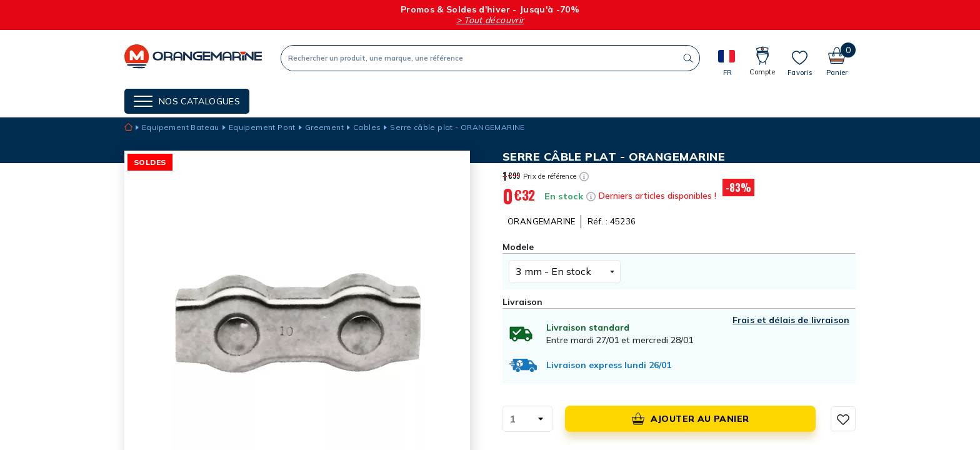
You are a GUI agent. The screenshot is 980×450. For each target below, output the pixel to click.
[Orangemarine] (193, 58)
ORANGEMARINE (542, 221)
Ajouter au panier (691, 419)
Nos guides (371, 100)
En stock (564, 196)
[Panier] (837, 58)
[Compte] (762, 58)
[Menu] (187, 101)
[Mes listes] (800, 63)
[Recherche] (479, 58)
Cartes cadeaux (448, 100)
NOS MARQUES (300, 100)
